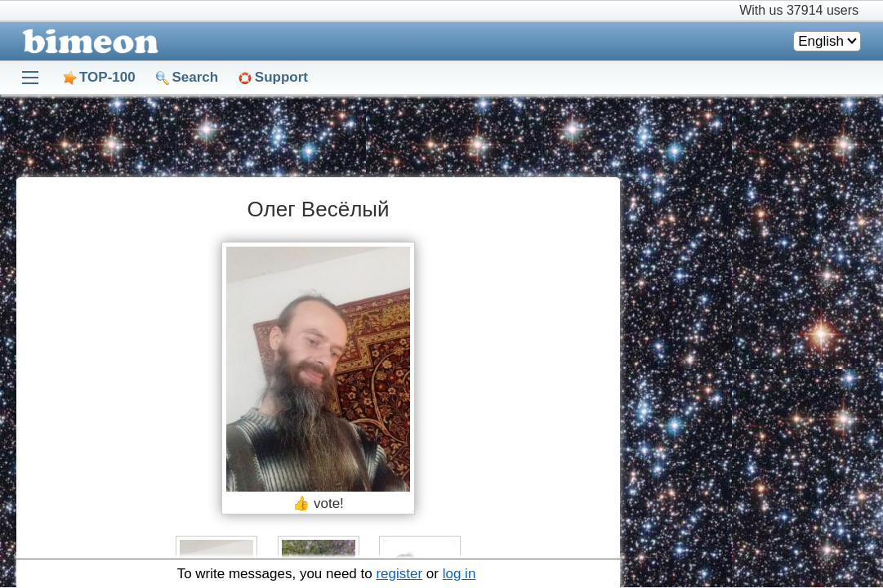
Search (195, 77)
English (821, 41)
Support (281, 77)
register (399, 574)
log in (459, 574)
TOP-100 (107, 77)
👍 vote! (318, 503)
